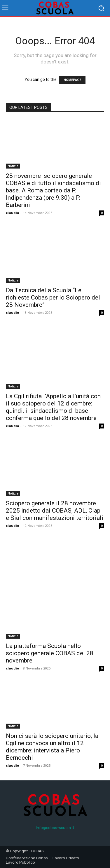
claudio (12, 213)
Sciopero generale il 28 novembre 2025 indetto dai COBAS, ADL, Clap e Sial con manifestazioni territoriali (55, 511)
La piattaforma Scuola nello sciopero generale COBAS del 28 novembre (50, 653)
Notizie (13, 166)
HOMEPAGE (72, 80)
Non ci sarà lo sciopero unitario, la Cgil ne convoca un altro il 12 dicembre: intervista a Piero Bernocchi (52, 747)
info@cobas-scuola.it (55, 828)
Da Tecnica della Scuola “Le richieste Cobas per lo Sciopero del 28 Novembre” (53, 297)
